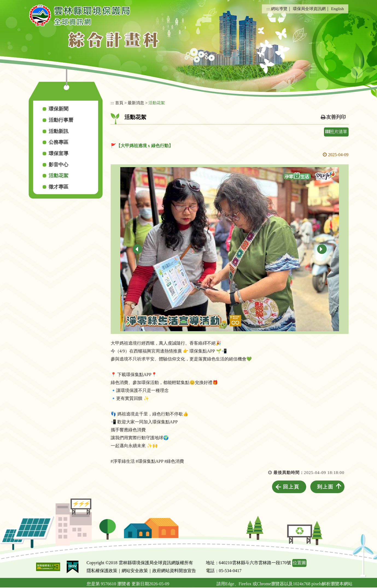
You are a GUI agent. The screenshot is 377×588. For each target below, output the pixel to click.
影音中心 (59, 165)
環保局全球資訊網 (309, 9)
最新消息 (136, 103)
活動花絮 (59, 176)
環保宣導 (59, 153)
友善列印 (336, 117)
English (337, 9)
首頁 (119, 103)
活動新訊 (59, 131)
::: (268, 9)
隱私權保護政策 (102, 571)
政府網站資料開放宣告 (174, 571)
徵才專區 (59, 187)
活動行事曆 (61, 120)
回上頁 (291, 487)
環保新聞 (59, 109)
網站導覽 (279, 9)
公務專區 (59, 142)
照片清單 (336, 132)
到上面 (325, 487)
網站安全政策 (135, 571)
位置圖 (299, 563)
